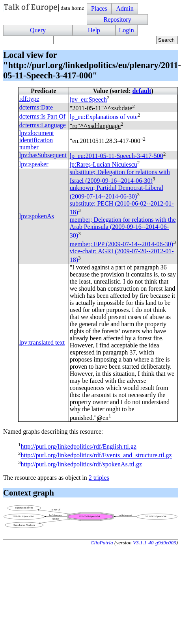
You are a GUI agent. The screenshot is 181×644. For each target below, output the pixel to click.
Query (38, 30)
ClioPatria (102, 543)
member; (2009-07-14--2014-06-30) (121, 244)
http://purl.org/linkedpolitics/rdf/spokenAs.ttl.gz (81, 464)
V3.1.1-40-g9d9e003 (155, 543)
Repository (117, 19)
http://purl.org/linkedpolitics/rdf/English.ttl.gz (78, 446)
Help (94, 30)
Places (99, 8)
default (142, 91)
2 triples (99, 478)
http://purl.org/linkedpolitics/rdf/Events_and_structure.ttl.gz (96, 456)
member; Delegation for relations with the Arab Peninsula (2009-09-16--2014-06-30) (123, 227)
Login (127, 30)
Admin (125, 8)
